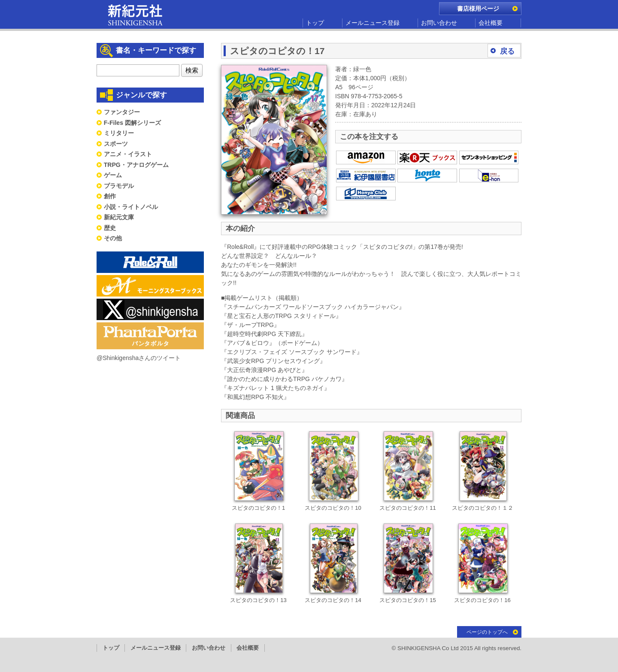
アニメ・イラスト (128, 154)
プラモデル (119, 186)
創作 (110, 196)
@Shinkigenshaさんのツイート (139, 358)
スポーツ (116, 144)
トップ (315, 23)
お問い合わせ (439, 23)
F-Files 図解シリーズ (132, 123)
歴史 (110, 228)
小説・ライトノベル (131, 207)
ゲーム (113, 175)
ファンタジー (122, 112)
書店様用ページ (478, 9)
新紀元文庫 (119, 217)
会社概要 (491, 23)
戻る (507, 51)
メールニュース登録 (373, 23)
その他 (113, 238)
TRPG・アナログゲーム (136, 165)
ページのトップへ (487, 632)
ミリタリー (119, 133)
